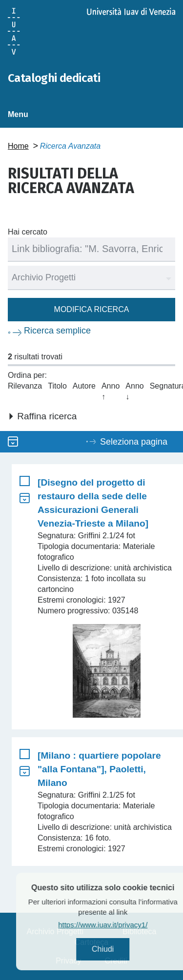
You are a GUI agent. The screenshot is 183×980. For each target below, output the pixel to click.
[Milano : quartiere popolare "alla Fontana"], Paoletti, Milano (99, 769)
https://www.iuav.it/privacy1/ (117, 925)
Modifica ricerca (92, 309)
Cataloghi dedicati (54, 78)
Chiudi (117, 949)
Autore (84, 386)
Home (18, 146)
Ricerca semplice (57, 331)
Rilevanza (25, 386)
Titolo (57, 386)
